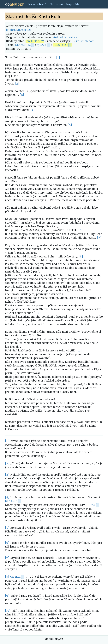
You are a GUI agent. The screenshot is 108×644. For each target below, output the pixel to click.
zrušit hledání (85, 41)
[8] (81, 257)
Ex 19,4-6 (11, 501)
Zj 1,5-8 (42, 45)
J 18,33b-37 (60, 45)
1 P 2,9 (91, 505)
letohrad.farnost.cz (19, 30)
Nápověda (73, 4)
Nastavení (56, 4)
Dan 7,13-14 (23, 45)
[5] (70, 125)
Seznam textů (37, 4)
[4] (33, 110)
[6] (81, 230)
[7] (99, 238)
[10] (79, 351)
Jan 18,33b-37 (35, 41)
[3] (22, 95)
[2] (17, 84)
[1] (58, 57)
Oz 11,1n (15, 577)
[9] (39, 313)
